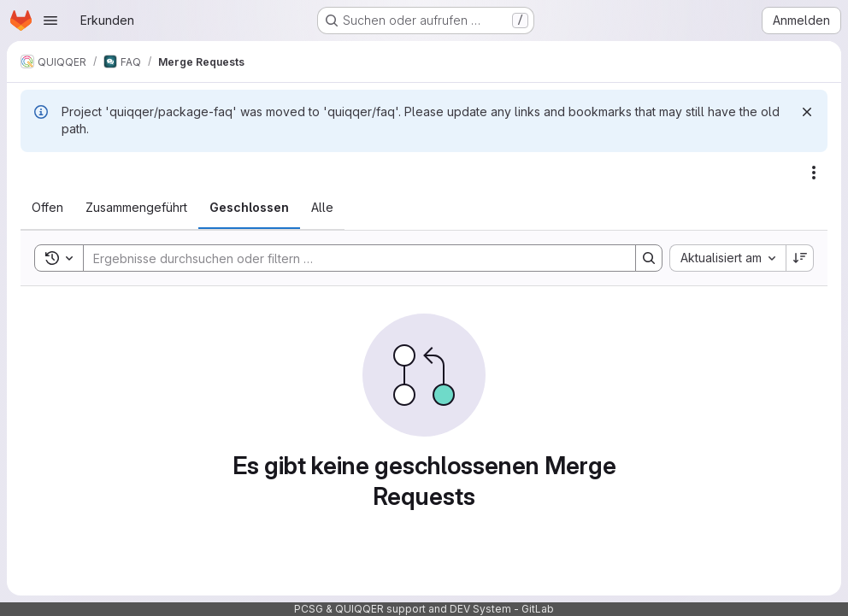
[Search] (351, 258)
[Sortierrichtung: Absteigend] (800, 258)
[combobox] (727, 258)
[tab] (47, 208)
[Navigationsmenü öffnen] (50, 21)
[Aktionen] (814, 173)
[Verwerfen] (807, 112)
